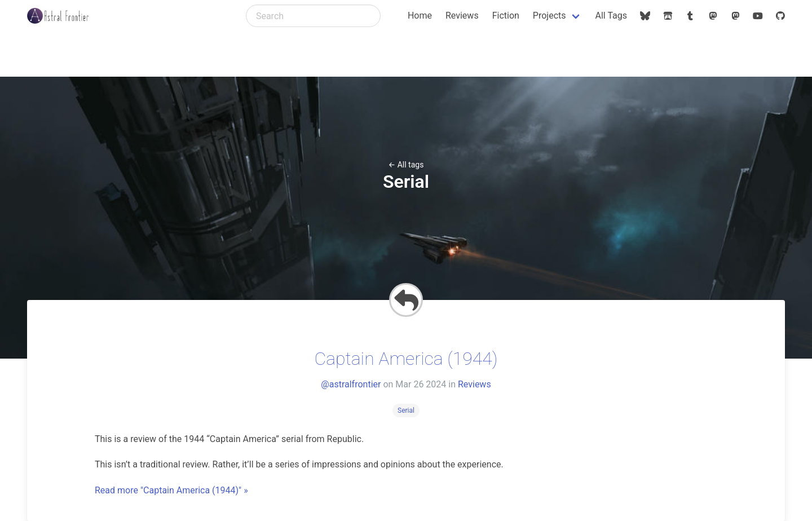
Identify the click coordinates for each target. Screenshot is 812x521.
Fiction (506, 16)
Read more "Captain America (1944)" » (171, 490)
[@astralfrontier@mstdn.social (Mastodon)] (735, 16)
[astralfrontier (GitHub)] (780, 16)
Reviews (462, 16)
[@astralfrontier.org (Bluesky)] (645, 16)
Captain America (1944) (406, 359)
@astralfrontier (351, 384)
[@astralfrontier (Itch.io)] (668, 16)
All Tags (611, 16)
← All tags (406, 165)
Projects (550, 16)
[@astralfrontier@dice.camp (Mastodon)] (713, 16)
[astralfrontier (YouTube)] (758, 16)
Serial (406, 410)
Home (420, 16)
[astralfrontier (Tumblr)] (690, 16)
